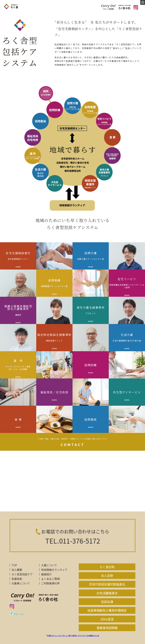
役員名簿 (107, 602)
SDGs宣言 (107, 619)
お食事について (21, 583)
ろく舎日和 (107, 567)
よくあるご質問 (50, 579)
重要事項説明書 (107, 628)
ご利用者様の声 (50, 583)
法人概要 (17, 570)
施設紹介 (46, 574)
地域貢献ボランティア (54, 570)
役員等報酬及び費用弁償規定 (107, 610)
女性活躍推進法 (107, 593)
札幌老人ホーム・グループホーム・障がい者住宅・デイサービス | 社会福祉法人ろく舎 (73, 635)
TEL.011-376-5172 (73, 541)
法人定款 (107, 576)
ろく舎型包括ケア (22, 574)
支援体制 (17, 579)
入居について (49, 565)
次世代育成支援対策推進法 (107, 584)
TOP (14, 565)
